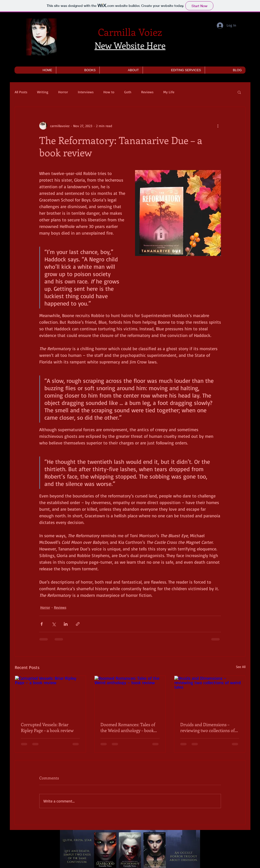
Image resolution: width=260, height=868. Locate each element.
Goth (128, 92)
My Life (169, 92)
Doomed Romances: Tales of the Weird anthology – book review (128, 727)
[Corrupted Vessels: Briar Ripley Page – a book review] (50, 696)
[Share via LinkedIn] (66, 624)
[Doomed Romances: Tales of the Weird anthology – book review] (130, 696)
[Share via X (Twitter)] (54, 624)
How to (109, 92)
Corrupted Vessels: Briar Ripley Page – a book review (47, 727)
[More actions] (218, 126)
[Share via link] (78, 624)
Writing (43, 92)
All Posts (21, 92)
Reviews (147, 92)
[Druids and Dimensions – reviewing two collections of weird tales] (210, 696)
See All (241, 667)
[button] (78, 70)
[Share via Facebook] (42, 624)
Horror (63, 92)
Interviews (86, 92)
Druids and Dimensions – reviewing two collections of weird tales (207, 727)
